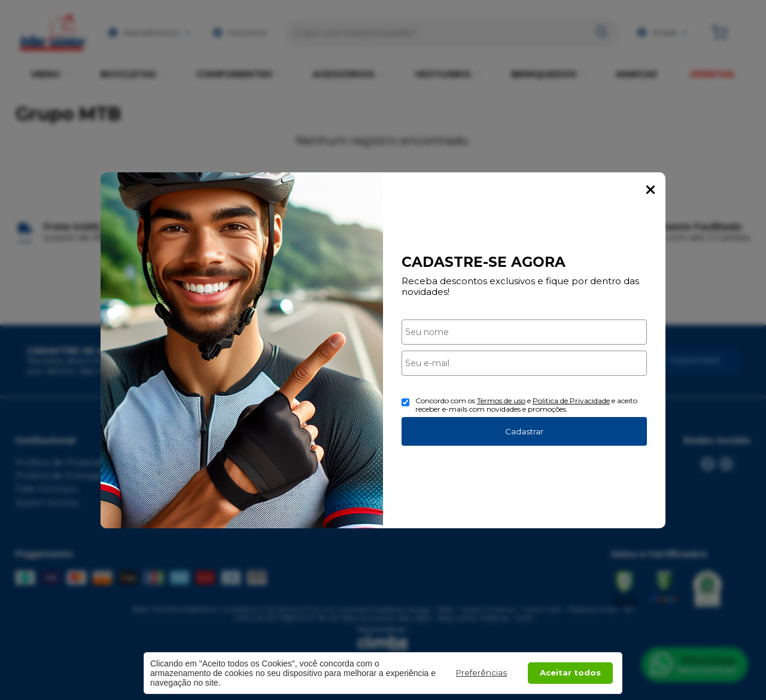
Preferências (481, 672)
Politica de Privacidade (571, 401)
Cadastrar (524, 431)
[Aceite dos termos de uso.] (405, 402)
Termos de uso (501, 401)
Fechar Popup (651, 190)
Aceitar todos (570, 672)
